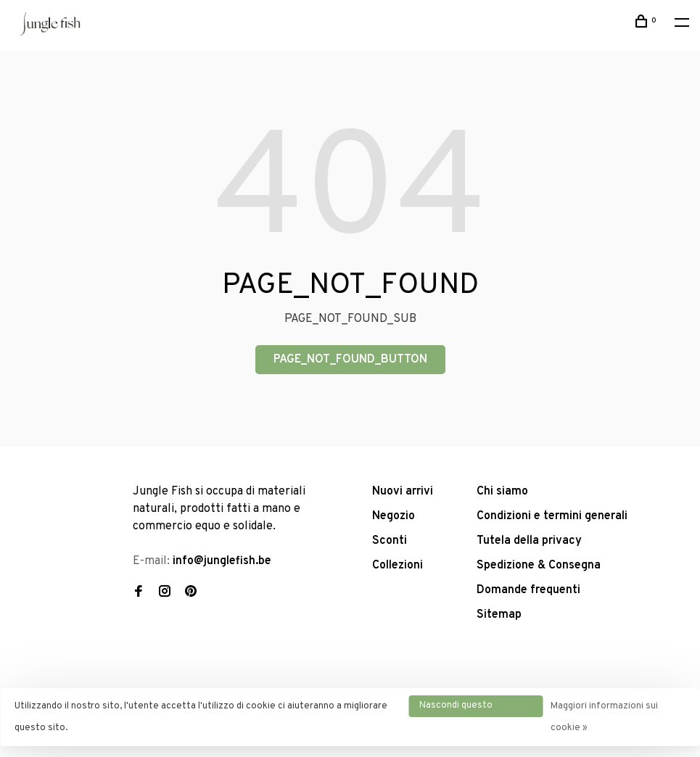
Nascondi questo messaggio (456, 708)
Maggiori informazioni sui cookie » (604, 717)
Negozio (394, 516)
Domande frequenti (528, 590)
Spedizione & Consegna (539, 566)
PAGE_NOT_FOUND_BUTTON (350, 360)
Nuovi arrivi (403, 492)
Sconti (390, 541)
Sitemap (499, 615)
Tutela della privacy (529, 541)
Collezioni (398, 566)
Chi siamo (502, 492)
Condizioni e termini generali (552, 516)
